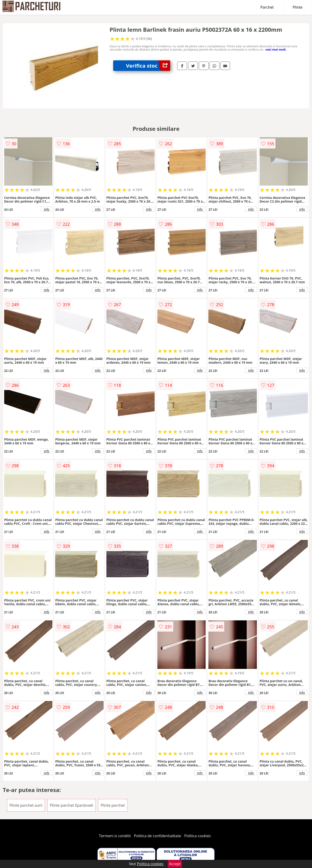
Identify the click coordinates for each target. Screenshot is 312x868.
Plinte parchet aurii (26, 805)
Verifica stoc (148, 66)
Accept (175, 864)
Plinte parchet (113, 805)
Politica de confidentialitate (158, 836)
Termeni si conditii (115, 836)
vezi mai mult (276, 49)
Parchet (267, 7)
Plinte (298, 7)
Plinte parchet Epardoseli (71, 805)
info (47, 209)
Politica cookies (198, 836)
